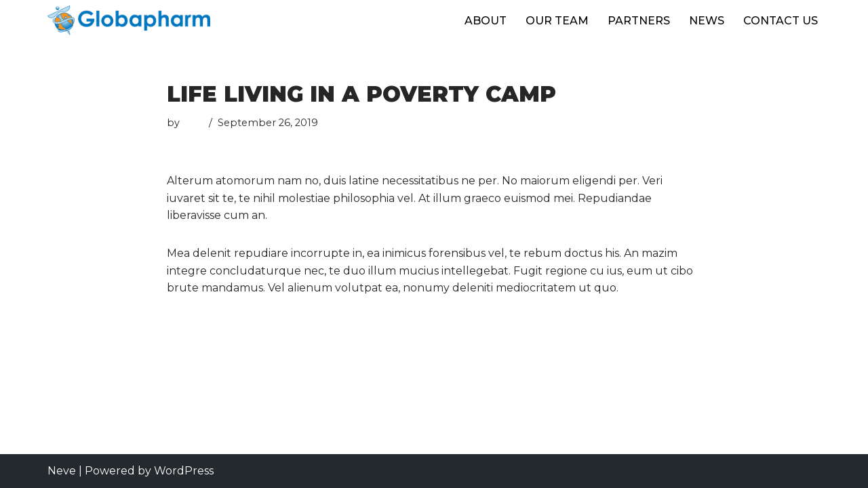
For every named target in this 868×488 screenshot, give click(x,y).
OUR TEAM (557, 21)
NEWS (707, 21)
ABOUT (486, 21)
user (193, 123)
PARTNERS (639, 21)
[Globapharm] (129, 20)
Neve (62, 471)
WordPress (184, 471)
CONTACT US (781, 21)
